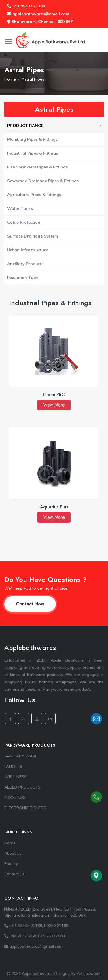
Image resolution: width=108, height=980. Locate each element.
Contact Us (15, 874)
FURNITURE (15, 797)
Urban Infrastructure (28, 250)
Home (10, 79)
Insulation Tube (23, 278)
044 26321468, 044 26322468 (34, 936)
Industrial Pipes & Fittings (33, 153)
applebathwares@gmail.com (38, 14)
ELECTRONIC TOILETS (25, 808)
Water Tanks (20, 208)
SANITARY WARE (21, 756)
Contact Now (30, 604)
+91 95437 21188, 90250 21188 (36, 926)
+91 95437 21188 (26, 6)
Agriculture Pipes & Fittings (34, 195)
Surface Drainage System (33, 236)
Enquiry (11, 864)
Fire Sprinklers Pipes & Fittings (37, 167)
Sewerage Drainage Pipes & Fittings (43, 181)
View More (54, 405)
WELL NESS (16, 777)
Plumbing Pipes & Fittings (32, 139)
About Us (13, 853)
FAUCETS (13, 766)
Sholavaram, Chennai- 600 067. (40, 22)
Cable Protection (24, 222)
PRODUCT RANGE (54, 126)
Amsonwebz (89, 973)
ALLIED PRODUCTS (22, 787)
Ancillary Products (25, 264)
